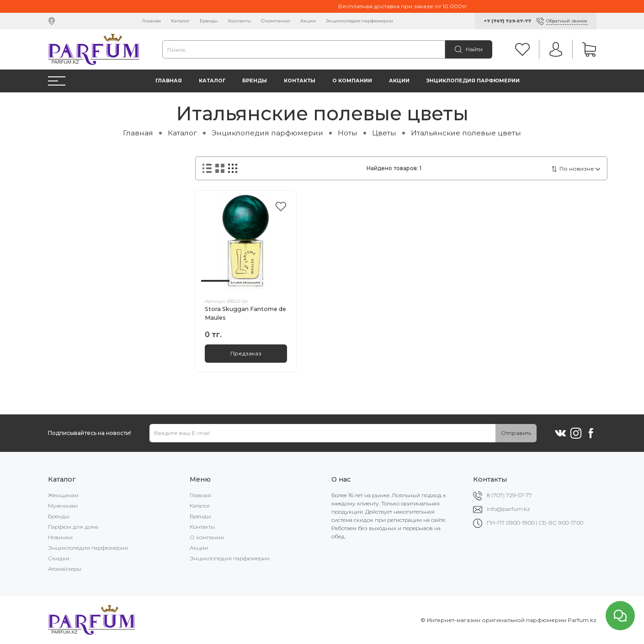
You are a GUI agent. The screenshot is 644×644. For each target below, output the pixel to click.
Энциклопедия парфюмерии (359, 21)
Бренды (209, 21)
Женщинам (63, 495)
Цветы (384, 133)
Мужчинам (63, 506)
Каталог (180, 21)
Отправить (516, 433)
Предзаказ (246, 353)
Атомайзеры (65, 569)
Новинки (60, 537)
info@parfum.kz (508, 509)
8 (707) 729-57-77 (509, 495)
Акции (308, 21)
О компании (276, 21)
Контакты (240, 21)
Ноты (348, 133)
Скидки (59, 558)
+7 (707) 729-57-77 (508, 21)
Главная (152, 21)
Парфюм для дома (73, 527)
